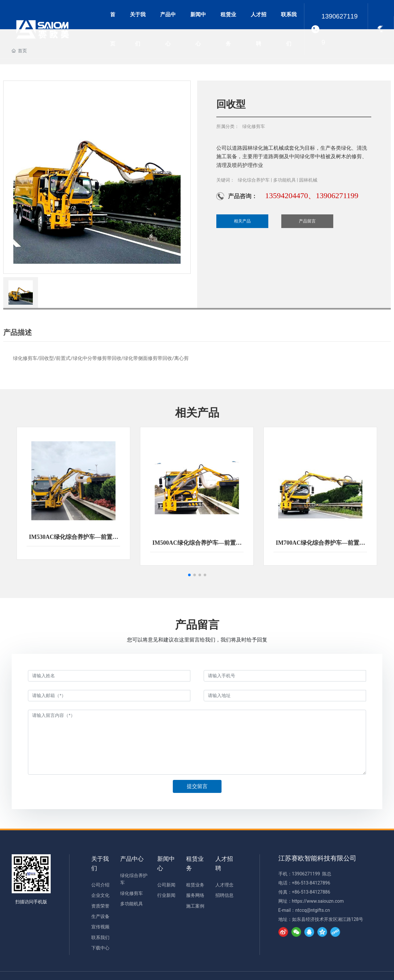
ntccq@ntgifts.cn (313, 910)
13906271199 (340, 29)
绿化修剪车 (254, 126)
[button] (189, 575)
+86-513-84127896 (311, 883)
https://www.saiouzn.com (318, 901)
